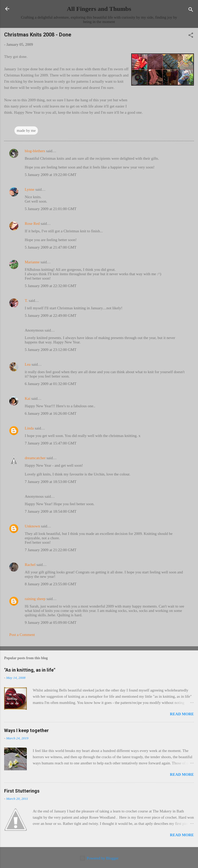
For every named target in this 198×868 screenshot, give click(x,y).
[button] (191, 36)
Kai (28, 398)
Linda (29, 428)
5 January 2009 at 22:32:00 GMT (51, 286)
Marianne (32, 262)
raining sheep (35, 599)
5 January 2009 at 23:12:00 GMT (51, 350)
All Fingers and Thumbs (99, 9)
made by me (26, 130)
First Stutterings (22, 791)
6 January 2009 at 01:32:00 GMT (51, 384)
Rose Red (32, 224)
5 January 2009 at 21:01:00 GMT (51, 209)
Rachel (30, 565)
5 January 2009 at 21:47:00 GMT (51, 247)
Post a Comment (22, 635)
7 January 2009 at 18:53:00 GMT (51, 482)
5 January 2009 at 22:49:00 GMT (51, 316)
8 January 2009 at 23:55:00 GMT (51, 584)
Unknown (32, 526)
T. (26, 301)
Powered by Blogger (99, 858)
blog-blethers (35, 151)
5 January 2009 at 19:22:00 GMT (51, 175)
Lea (28, 364)
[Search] (191, 10)
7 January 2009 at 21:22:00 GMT (51, 550)
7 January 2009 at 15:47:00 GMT (51, 443)
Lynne (30, 189)
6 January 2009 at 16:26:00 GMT (51, 413)
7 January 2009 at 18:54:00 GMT (51, 511)
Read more (182, 714)
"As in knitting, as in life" (30, 670)
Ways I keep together (26, 730)
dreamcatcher (35, 458)
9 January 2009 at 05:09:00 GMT (51, 623)
